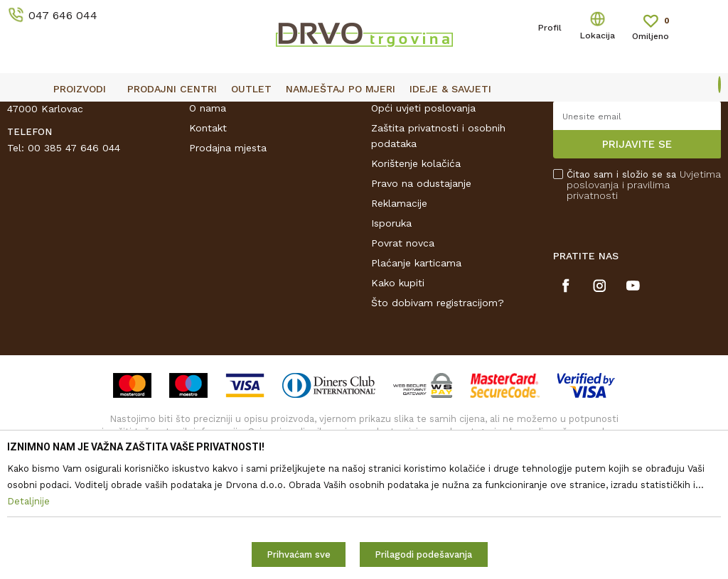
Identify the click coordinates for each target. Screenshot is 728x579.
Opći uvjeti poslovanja (423, 210)
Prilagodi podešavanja (423, 554)
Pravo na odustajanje (421, 285)
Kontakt (208, 229)
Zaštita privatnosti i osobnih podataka (438, 237)
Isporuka (391, 325)
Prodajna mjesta (228, 249)
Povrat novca (403, 345)
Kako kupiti (398, 384)
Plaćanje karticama (416, 364)
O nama (208, 210)
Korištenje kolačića (416, 265)
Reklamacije (399, 305)
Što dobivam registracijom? (438, 404)
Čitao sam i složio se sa (644, 287)
